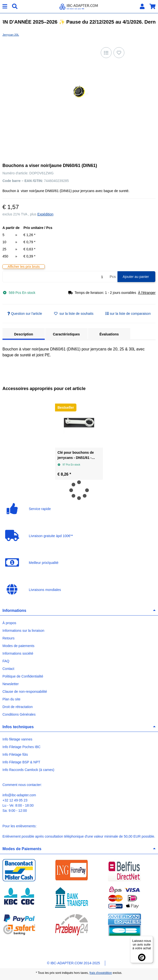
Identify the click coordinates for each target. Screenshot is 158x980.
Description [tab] (23, 334)
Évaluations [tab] (109, 334)
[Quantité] (55, 277)
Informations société (18, 653)
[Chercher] (15, 7)
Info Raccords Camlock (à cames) (28, 770)
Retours (8, 638)
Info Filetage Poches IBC (22, 747)
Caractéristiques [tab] (66, 334)
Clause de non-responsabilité (25, 692)
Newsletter (11, 684)
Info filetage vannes (17, 739)
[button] (142, 7)
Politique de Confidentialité (23, 676)
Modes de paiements (18, 646)
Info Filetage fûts (15, 754)
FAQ (6, 661)
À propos (9, 623)
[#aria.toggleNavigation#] (5, 7)
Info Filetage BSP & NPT (21, 762)
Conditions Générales (19, 714)
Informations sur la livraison (23, 631)
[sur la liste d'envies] (119, 53)
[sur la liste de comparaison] (106, 53)
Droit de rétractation (18, 707)
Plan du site (11, 699)
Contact (8, 669)
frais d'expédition (101, 973)
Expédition (45, 214)
